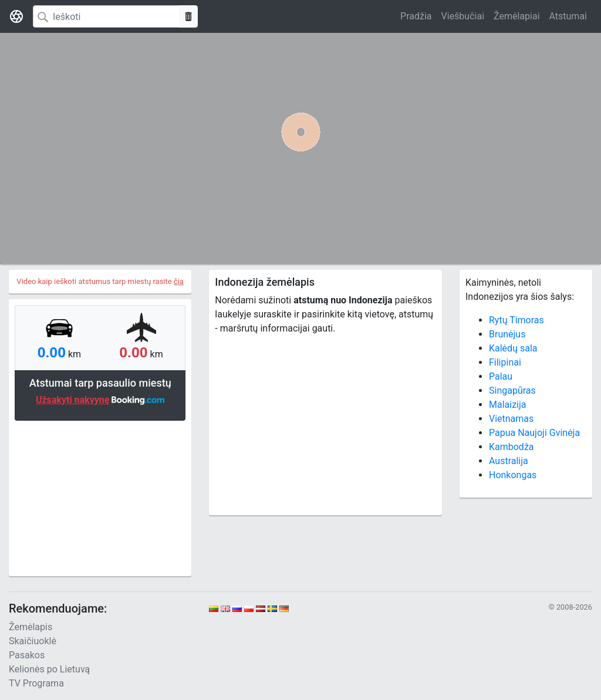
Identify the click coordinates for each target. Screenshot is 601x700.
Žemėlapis (31, 627)
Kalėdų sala (513, 348)
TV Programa (36, 683)
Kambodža (511, 447)
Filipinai (505, 362)
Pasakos (27, 655)
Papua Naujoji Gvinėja (534, 433)
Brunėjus (507, 334)
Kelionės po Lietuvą (49, 669)
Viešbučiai (463, 16)
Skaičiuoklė (33, 641)
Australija (509, 461)
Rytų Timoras (516, 320)
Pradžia (416, 16)
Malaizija (508, 405)
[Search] (106, 16)
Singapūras (512, 390)
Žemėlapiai (516, 16)
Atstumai (568, 16)
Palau (501, 376)
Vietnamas (511, 419)
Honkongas (513, 475)
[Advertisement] (100, 497)
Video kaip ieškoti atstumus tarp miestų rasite (100, 281)
